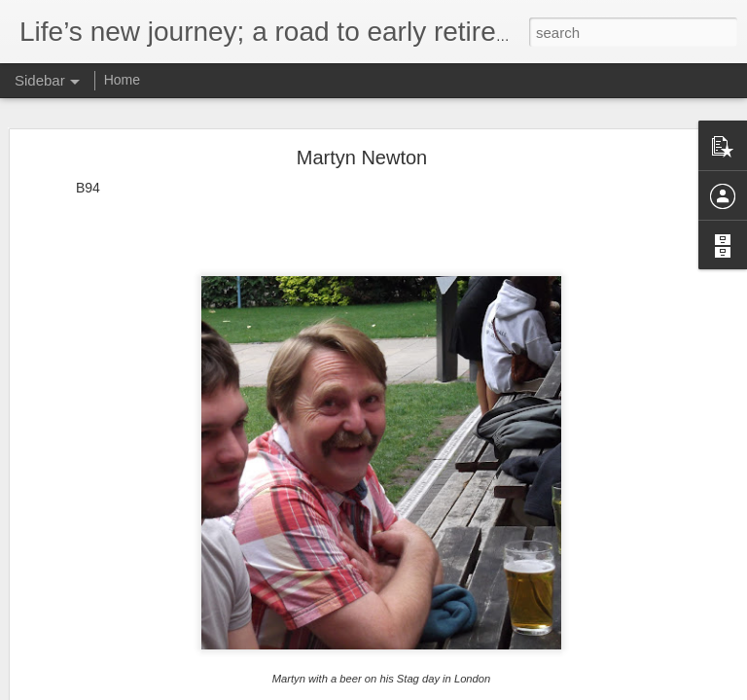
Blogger (470, 689)
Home (122, 80)
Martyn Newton (362, 116)
